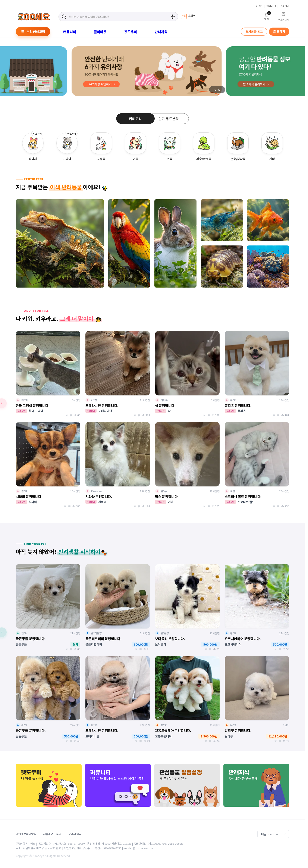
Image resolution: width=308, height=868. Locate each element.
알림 (267, 16)
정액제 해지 (75, 834)
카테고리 (135, 119)
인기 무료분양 (169, 119)
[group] (188, 17)
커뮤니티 (70, 32)
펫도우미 (131, 32)
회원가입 (271, 6)
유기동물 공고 (254, 32)
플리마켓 (100, 32)
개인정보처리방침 (26, 834)
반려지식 (161, 32)
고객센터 (285, 6)
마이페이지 (283, 17)
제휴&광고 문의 (52, 834)
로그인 (259, 6)
